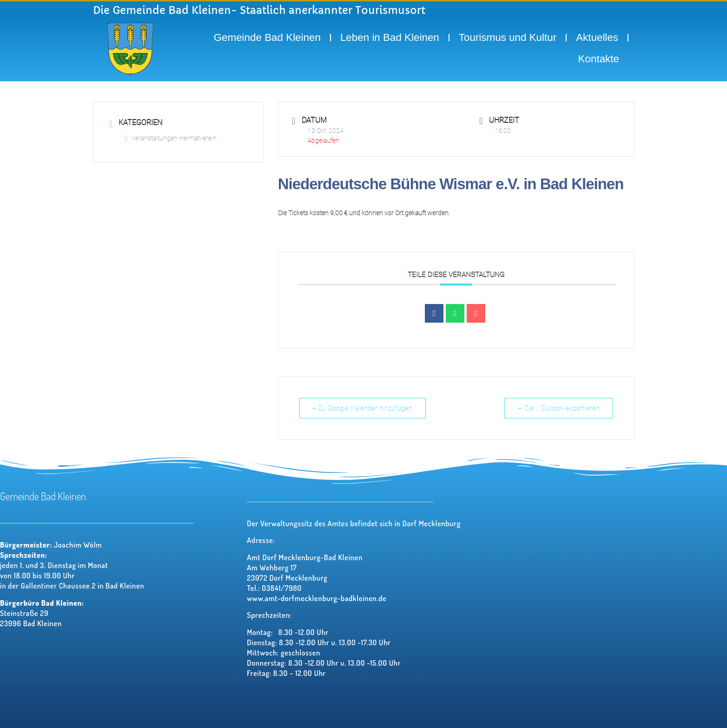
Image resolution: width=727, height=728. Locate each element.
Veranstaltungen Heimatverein (171, 138)
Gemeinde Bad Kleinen (267, 37)
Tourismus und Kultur (508, 37)
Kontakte (599, 59)
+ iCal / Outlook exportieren (559, 408)
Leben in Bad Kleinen (390, 37)
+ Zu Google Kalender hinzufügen (363, 408)
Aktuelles (597, 37)
